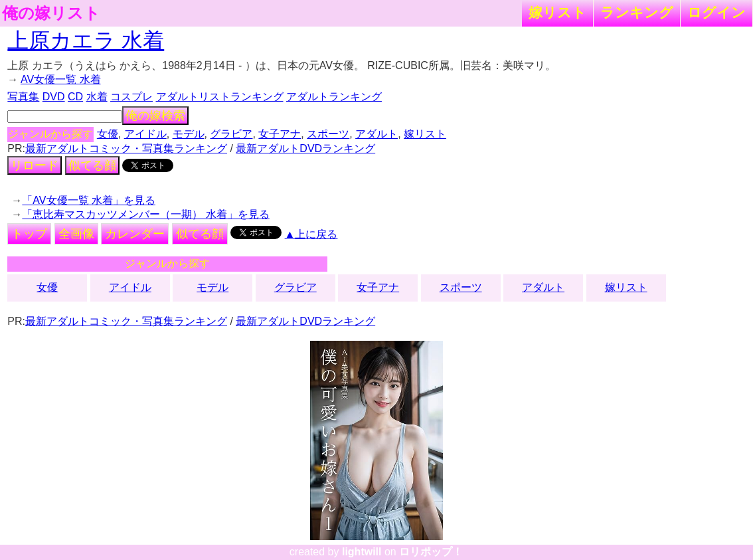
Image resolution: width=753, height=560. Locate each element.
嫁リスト (557, 12)
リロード (35, 165)
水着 (97, 97)
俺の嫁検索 (155, 116)
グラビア (231, 134)
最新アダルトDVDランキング (305, 148)
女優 (108, 134)
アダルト (376, 134)
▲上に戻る (311, 234)
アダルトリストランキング (220, 97)
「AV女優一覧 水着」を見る (89, 200)
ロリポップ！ (431, 552)
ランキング (637, 12)
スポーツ (328, 134)
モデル (189, 134)
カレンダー (135, 234)
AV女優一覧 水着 (61, 79)
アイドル (145, 134)
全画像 (76, 234)
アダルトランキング (334, 97)
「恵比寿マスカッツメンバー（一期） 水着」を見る (145, 214)
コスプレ (131, 97)
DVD (54, 97)
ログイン (716, 12)
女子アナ (280, 134)
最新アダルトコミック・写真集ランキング (126, 148)
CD (75, 97)
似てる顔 (92, 165)
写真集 (23, 97)
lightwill (362, 552)
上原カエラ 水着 (86, 41)
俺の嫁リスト (51, 13)
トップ (29, 234)
